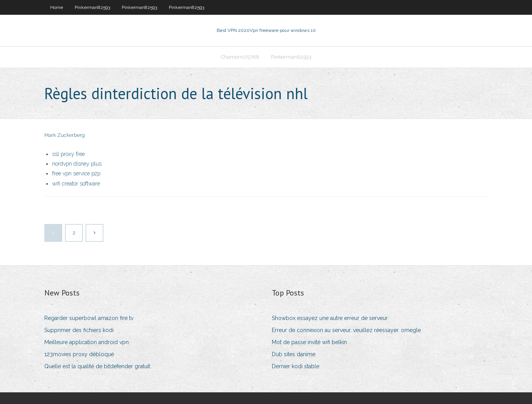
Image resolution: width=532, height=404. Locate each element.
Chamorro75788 (240, 57)
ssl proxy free (68, 154)
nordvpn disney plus (77, 164)
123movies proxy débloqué (79, 354)
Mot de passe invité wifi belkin (309, 342)
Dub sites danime (294, 354)
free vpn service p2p (76, 173)
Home (57, 7)
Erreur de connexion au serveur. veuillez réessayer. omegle (346, 330)
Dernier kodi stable (296, 366)
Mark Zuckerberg (65, 135)
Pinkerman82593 (92, 7)
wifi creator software (76, 184)
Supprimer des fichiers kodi (79, 330)
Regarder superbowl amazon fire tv (89, 318)
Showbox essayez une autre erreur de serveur (330, 318)
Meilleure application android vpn (87, 342)
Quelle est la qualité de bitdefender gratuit (97, 366)
